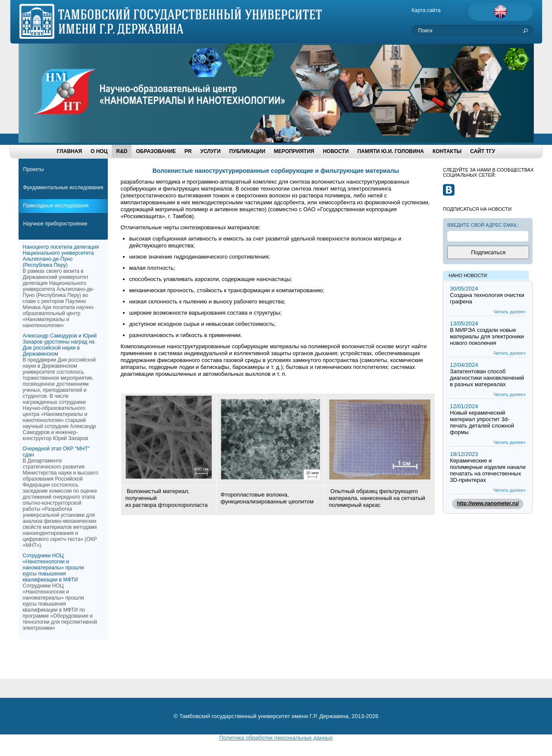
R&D (122, 151)
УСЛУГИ (210, 151)
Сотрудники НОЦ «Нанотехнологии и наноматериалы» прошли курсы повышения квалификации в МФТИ (53, 568)
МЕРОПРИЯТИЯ (294, 151)
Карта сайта (426, 10)
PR (188, 151)
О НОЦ (99, 151)
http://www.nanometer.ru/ (488, 503)
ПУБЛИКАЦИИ (247, 151)
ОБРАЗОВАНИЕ (156, 151)
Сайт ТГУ (483, 151)
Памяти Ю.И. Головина (391, 151)
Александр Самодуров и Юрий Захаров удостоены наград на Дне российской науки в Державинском (60, 345)
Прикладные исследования (56, 206)
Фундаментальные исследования (63, 187)
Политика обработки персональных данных (276, 738)
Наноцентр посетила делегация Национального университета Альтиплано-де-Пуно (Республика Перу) (61, 256)
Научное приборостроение (55, 224)
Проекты (34, 169)
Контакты (447, 151)
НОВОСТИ (336, 151)
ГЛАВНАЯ (69, 151)
